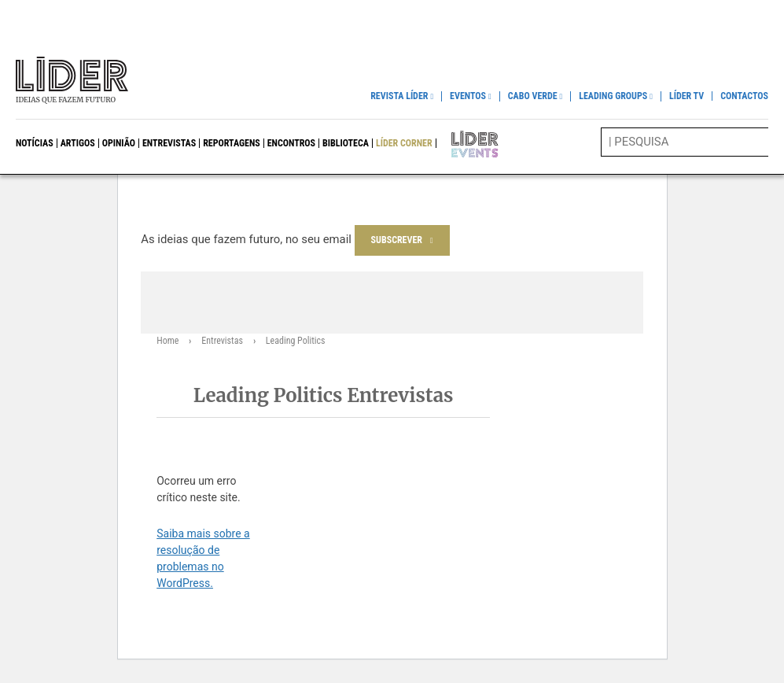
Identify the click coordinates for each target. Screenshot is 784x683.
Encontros (291, 143)
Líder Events (464, 143)
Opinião (119, 143)
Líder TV (686, 96)
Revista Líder (399, 96)
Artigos (78, 143)
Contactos (744, 96)
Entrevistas (169, 143)
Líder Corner (404, 143)
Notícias (35, 143)
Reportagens (232, 143)
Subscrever (397, 240)
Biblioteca (346, 143)
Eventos (468, 96)
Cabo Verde (533, 96)
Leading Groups (613, 96)
